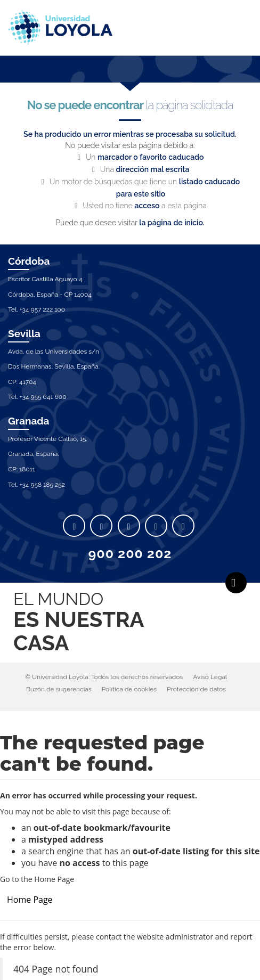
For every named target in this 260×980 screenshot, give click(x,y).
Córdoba (29, 261)
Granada (29, 421)
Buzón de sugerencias (59, 689)
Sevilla (24, 333)
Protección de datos (196, 689)
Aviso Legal (210, 677)
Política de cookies (129, 689)
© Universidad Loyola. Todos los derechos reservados (104, 677)
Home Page (30, 900)
